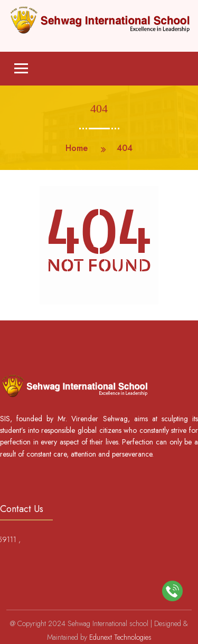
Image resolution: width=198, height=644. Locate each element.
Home (77, 148)
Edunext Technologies (120, 637)
